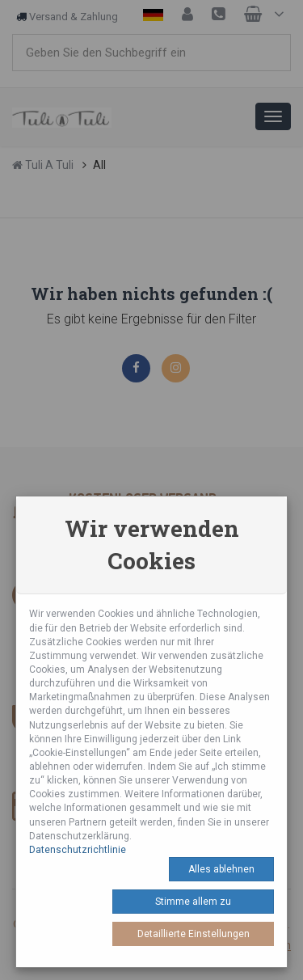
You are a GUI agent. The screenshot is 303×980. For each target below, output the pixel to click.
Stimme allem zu (193, 902)
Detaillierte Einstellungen (194, 934)
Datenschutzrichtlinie (78, 850)
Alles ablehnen (221, 869)
